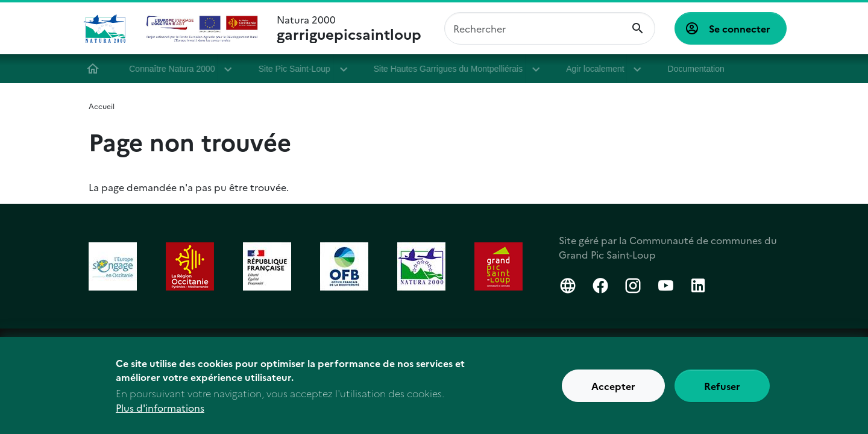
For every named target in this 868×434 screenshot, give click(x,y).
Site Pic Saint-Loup (299, 69)
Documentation (699, 69)
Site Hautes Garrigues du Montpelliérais (454, 69)
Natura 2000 (349, 28)
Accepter (613, 388)
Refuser (722, 388)
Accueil (98, 69)
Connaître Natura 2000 (177, 69)
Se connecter (740, 28)
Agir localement (601, 69)
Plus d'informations (160, 409)
